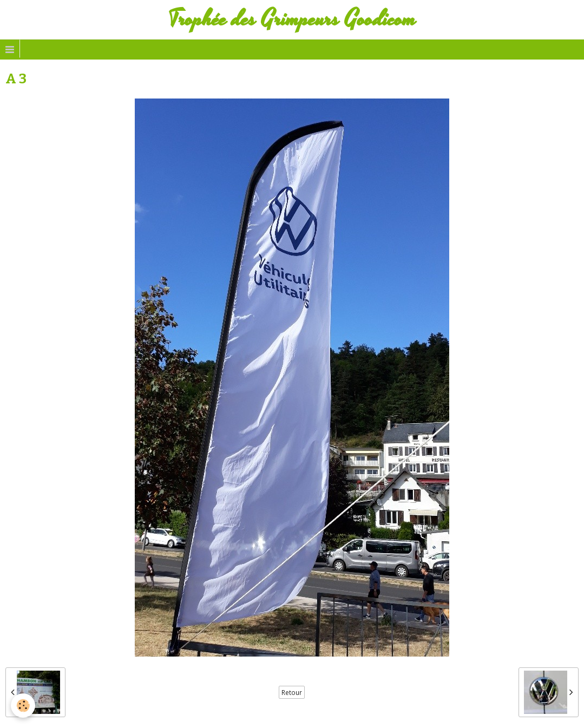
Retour (292, 692)
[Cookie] (23, 706)
